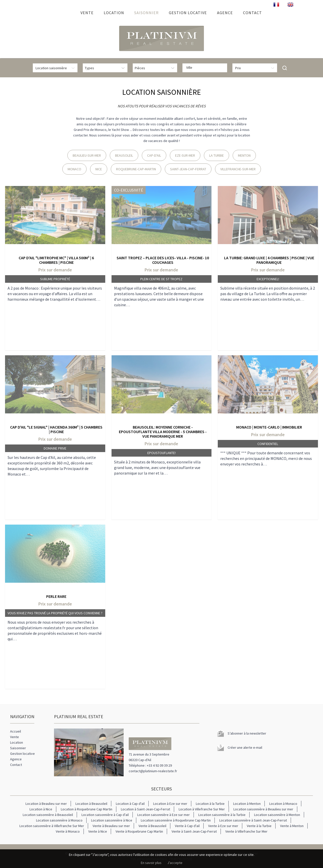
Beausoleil (124, 155)
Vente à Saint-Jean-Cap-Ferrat (194, 831)
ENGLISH (290, 5)
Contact (252, 13)
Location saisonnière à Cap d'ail (105, 815)
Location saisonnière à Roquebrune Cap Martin (176, 820)
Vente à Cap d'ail (187, 826)
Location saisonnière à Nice (112, 820)
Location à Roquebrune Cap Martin (87, 809)
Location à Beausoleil (91, 804)
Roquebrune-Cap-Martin (136, 169)
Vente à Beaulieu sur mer (111, 826)
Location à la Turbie (210, 804)
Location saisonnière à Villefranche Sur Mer (52, 826)
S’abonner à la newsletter (247, 733)
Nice (99, 169)
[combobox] (205, 68)
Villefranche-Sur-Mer (238, 169)
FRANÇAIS (276, 5)
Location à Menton (247, 804)
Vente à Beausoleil (152, 826)
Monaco (74, 169)
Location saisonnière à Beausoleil (48, 815)
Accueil (68, 13)
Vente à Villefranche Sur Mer (246, 831)
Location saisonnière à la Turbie (222, 815)
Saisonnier (146, 13)
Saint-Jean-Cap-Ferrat (188, 169)
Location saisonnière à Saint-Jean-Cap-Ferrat (253, 820)
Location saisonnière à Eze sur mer (164, 815)
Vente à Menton (292, 826)
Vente (87, 13)
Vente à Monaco (68, 831)
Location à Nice (41, 809)
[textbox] (206, 67)
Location (114, 13)
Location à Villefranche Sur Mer (202, 809)
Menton (244, 155)
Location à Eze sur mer (170, 804)
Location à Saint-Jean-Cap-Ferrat (145, 809)
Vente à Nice (98, 831)
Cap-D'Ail (154, 155)
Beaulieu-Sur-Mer (87, 155)
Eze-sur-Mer (185, 155)
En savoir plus (151, 863)
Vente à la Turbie (259, 826)
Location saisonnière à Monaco (59, 820)
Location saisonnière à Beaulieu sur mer (263, 809)
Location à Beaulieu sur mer (46, 804)
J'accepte (175, 863)
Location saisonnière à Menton (277, 815)
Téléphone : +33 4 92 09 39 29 (150, 765)
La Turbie (217, 155)
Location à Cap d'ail (130, 804)
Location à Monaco (283, 804)
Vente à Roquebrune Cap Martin (139, 831)
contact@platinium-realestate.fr (153, 771)
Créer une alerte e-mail (245, 747)
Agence (225, 13)
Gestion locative (188, 13)
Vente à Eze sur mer (223, 826)
